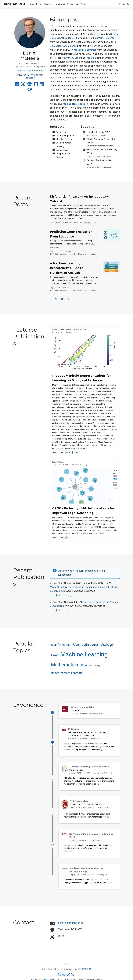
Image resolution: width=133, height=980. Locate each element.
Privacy (94, 223)
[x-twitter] (23, 85)
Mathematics (65, 665)
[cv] (30, 91)
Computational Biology (75, 254)
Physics (86, 665)
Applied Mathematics (85, 50)
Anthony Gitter (73, 58)
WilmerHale (76, 710)
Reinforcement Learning (67, 673)
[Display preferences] (128, 4)
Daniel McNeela (15, 4)
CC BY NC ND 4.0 (85, 970)
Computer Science (105, 38)
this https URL (98, 445)
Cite (61, 452)
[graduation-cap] (30, 85)
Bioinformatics (90, 254)
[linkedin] (42, 85)
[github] (36, 85)
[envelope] (17, 85)
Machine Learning (83, 223)
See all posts (60, 299)
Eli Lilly (73, 838)
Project (69, 452)
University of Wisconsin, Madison (87, 805)
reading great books (74, 104)
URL (77, 452)
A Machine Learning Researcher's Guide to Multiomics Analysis (67, 268)
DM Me (61, 937)
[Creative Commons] (67, 975)
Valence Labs (76, 770)
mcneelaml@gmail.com (70, 924)
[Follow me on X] (119, 4)
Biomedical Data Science (63, 46)
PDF (55, 452)
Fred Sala (91, 58)
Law (54, 655)
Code (66, 595)
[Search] (124, 4)
